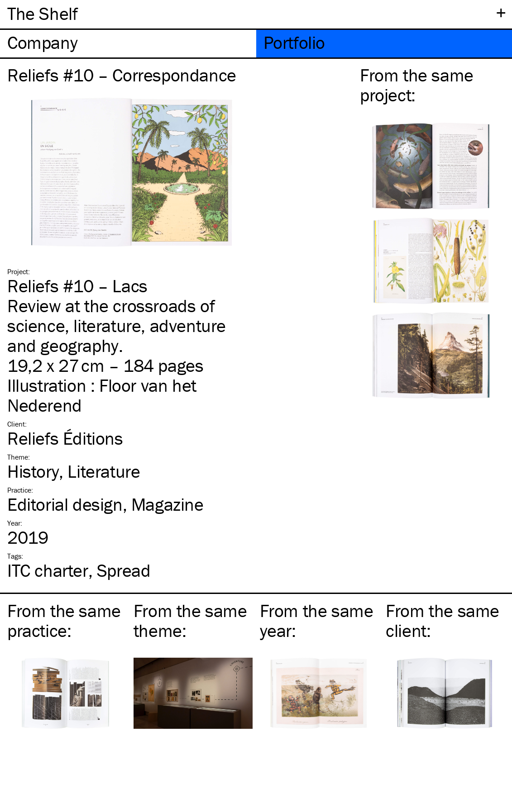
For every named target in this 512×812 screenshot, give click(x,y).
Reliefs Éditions (65, 438)
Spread (124, 570)
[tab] (128, 44)
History (33, 471)
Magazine (167, 504)
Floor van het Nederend (102, 395)
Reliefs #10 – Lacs (77, 286)
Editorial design (65, 504)
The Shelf (42, 13)
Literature (104, 471)
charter (48, 570)
